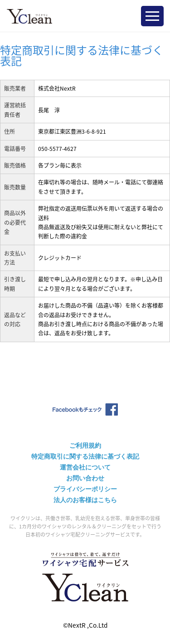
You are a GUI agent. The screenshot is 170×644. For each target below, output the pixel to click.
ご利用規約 (85, 445)
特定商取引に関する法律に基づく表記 (85, 456)
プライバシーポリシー (85, 489)
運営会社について (85, 467)
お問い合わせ (85, 478)
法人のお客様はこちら (85, 500)
